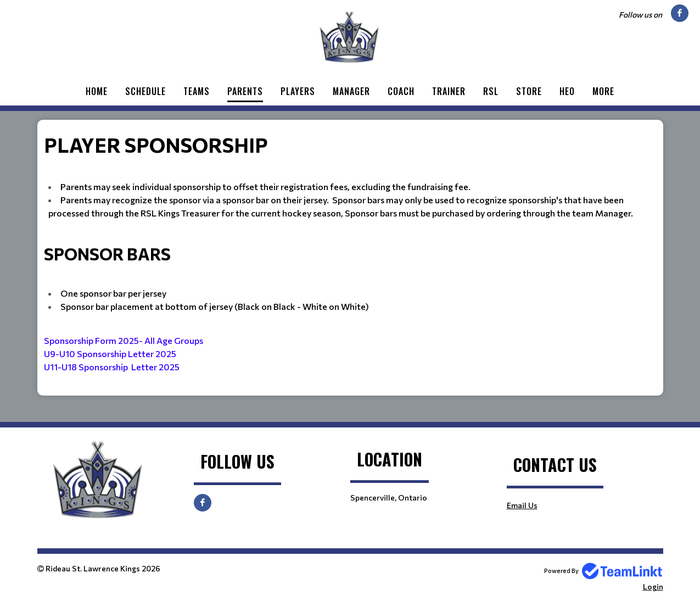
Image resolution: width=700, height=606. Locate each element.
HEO (567, 91)
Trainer (449, 91)
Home (97, 91)
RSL (491, 91)
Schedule (145, 91)
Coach (401, 91)
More (603, 91)
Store (529, 91)
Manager (351, 91)
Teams (197, 91)
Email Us (522, 505)
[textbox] (350, 258)
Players (298, 91)
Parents (245, 91)
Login (653, 586)
